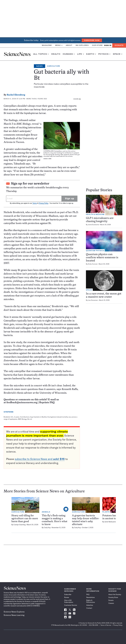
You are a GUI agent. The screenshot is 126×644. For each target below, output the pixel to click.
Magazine (47, 45)
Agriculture (54, 66)
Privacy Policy (43, 203)
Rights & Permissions (91, 601)
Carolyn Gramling (19, 525)
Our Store (97, 45)
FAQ (88, 594)
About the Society (115, 594)
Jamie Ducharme (93, 225)
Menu (59, 45)
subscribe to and (40, 459)
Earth (91, 54)
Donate (119, 45)
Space (118, 54)
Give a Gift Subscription (69, 601)
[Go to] (30, 419)
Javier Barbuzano (110, 522)
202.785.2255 (94, 625)
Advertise (90, 605)
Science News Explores (14, 612)
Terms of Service (106, 625)
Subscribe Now (92, 40)
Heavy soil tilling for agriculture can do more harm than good (25, 519)
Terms (35, 203)
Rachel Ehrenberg (16, 95)
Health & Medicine (95, 214)
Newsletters (91, 597)
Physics (104, 54)
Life (81, 54)
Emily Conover (93, 264)
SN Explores (82, 45)
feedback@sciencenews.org (22, 403)
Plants (106, 512)
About (69, 45)
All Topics (41, 54)
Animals (46, 512)
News (39, 66)
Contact (89, 608)
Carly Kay (47, 527)
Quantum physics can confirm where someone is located (102, 258)
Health (56, 54)
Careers (111, 603)
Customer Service (71, 605)
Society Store (113, 597)
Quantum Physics (95, 251)
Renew (67, 597)
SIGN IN (108, 45)
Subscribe (68, 594)
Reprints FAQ (47, 403)
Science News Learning (14, 615)
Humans (69, 54)
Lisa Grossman (93, 300)
